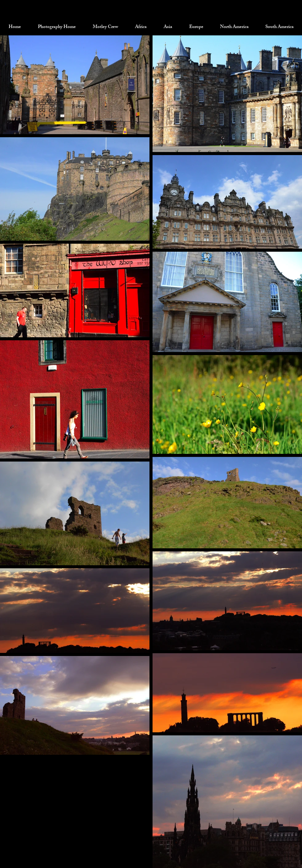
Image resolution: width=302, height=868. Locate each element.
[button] (105, 27)
